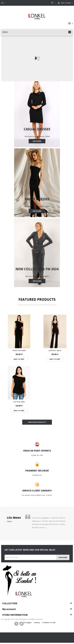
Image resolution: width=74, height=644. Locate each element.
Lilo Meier (14, 519)
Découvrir (37, 141)
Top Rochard (19, 402)
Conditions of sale (49, 624)
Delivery (37, 624)
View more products (37, 423)
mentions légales (25, 624)
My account (9, 610)
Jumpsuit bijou (55, 350)
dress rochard (19, 350)
